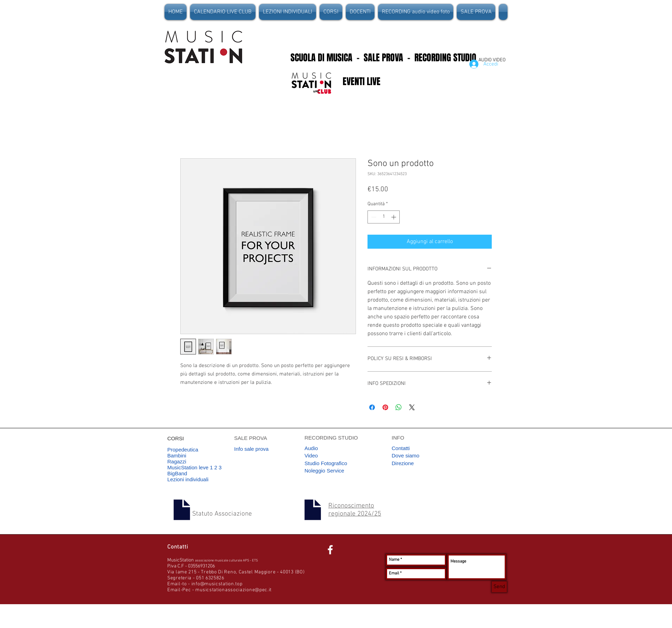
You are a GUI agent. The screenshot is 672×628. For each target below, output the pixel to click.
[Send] (499, 587)
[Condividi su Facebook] (372, 407)
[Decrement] (373, 217)
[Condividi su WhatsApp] (399, 407)
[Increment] (394, 217)
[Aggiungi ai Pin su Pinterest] (385, 407)
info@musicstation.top (217, 584)
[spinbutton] (384, 217)
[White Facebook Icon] (330, 550)
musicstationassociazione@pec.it (233, 590)
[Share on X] (412, 407)
